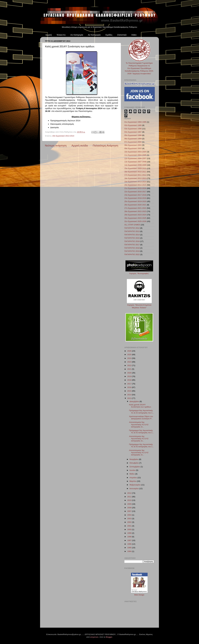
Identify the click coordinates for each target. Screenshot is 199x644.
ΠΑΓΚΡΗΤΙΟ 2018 (132, 248)
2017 (130, 384)
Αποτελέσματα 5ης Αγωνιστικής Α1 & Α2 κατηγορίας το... (139, 424)
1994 (130, 551)
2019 (130, 376)
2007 (130, 511)
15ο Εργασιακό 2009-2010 (135, 168)
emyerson (94, 637)
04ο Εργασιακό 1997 (133, 132)
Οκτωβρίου (134, 463)
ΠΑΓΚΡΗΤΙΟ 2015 (132, 238)
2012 (130, 493)
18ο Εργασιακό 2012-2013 (135, 178)
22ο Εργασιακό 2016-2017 (135, 192)
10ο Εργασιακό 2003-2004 (135, 152)
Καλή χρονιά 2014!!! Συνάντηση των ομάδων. (140, 406)
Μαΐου (132, 474)
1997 (130, 540)
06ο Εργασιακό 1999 (133, 139)
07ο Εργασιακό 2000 (133, 142)
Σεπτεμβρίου (135, 467)
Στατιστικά (122, 35)
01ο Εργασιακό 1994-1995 (135, 122)
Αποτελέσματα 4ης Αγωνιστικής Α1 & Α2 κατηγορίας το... (139, 439)
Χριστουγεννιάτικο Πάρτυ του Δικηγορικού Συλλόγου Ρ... (141, 417)
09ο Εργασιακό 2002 (133, 148)
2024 (130, 358)
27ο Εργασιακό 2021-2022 (135, 208)
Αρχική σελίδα (80, 146)
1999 (130, 533)
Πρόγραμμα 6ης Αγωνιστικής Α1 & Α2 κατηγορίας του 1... (142, 412)
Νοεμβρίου (134, 459)
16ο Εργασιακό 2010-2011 (135, 172)
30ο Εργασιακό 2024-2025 (135, 218)
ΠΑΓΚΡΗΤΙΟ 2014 (132, 235)
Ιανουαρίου (134, 489)
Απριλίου (133, 478)
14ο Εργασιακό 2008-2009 (135, 165)
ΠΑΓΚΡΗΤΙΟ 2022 (132, 254)
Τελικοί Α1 (61, 35)
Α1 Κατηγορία (77, 35)
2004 (130, 515)
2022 (130, 365)
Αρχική (49, 35)
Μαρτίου (133, 481)
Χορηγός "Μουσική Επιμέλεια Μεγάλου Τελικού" (139, 305)
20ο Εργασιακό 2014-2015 (135, 185)
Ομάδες (109, 35)
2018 (130, 380)
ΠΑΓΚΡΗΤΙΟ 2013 (132, 231)
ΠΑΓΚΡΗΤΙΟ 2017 (132, 245)
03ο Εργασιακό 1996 (133, 129)
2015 (130, 391)
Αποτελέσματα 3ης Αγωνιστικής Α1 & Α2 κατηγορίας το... (139, 453)
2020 (130, 373)
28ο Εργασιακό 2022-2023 (135, 211)
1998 (130, 537)
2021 (130, 369)
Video (134, 35)
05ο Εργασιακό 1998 (133, 135)
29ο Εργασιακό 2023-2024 (135, 215)
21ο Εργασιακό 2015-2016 (135, 188)
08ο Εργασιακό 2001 (133, 145)
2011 (130, 497)
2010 (130, 500)
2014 (130, 395)
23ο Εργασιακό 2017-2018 (135, 195)
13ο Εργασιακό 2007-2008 (135, 162)
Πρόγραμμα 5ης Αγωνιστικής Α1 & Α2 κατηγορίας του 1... (142, 431)
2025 (130, 355)
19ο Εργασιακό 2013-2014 (63, 136)
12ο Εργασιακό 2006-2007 (135, 158)
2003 (130, 519)
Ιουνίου (133, 470)
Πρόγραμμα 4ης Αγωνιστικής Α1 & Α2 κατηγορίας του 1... (142, 445)
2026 (130, 351)
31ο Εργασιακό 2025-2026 (135, 221)
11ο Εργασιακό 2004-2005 (135, 155)
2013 (130, 398)
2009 (130, 504)
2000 (130, 529)
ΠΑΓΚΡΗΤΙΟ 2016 (132, 241)
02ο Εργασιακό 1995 (133, 125)
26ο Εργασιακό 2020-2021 (135, 205)
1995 (130, 548)
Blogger (109, 637)
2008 (130, 508)
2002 (130, 522)
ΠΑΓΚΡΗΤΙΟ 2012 (132, 228)
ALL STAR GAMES (132, 225)
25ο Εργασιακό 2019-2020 (135, 201)
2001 (130, 526)
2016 (130, 387)
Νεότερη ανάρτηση (56, 146)
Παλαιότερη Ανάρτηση (105, 146)
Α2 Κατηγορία (94, 35)
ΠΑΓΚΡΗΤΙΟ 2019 (132, 251)
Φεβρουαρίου (135, 485)
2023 (130, 362)
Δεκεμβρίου (135, 401)
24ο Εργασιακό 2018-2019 (135, 198)
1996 (130, 544)
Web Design (139, 595)
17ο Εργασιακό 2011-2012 (135, 175)
